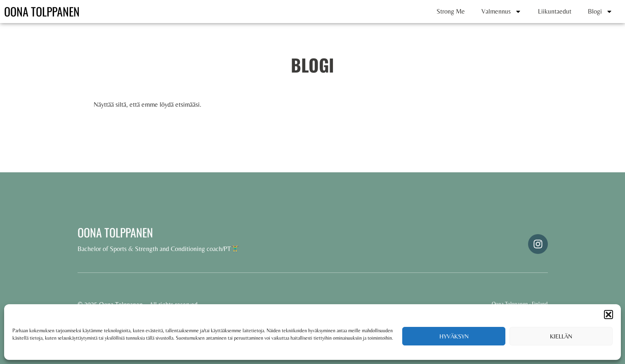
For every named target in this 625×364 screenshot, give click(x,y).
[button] (608, 315)
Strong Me (451, 11)
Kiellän (561, 336)
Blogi (600, 12)
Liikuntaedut (555, 11)
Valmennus (501, 12)
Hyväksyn (454, 336)
